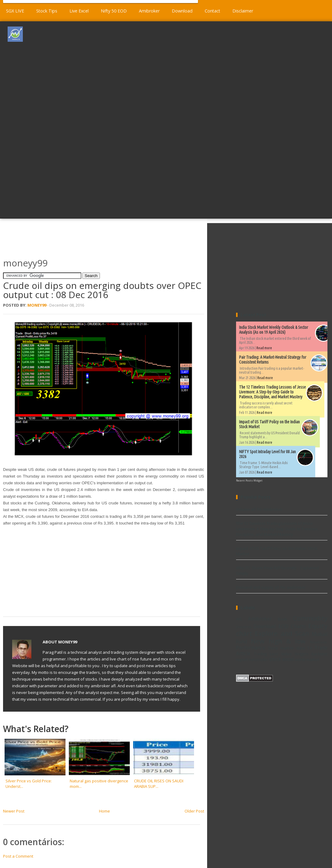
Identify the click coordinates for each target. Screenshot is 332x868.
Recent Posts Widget (249, 480)
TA (310, 648)
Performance (251, 648)
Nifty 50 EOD (114, 11)
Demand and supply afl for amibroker (271, 587)
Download (182, 11)
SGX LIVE (15, 11)
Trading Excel (266, 654)
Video (286, 654)
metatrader (258, 660)
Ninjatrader (319, 642)
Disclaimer (243, 11)
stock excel (281, 659)
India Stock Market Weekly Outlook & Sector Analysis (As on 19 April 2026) (274, 330)
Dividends (244, 627)
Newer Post (14, 811)
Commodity (310, 618)
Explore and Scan (282, 633)
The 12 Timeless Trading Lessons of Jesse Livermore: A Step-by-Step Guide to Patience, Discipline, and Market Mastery (272, 392)
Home (104, 811)
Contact (212, 11)
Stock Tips (47, 11)
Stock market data (286, 648)
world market (307, 660)
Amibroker (149, 11)
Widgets (302, 654)
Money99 (37, 305)
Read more (264, 348)
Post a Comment (18, 856)
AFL (239, 619)
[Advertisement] (184, 119)
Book (283, 619)
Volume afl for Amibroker (259, 509)
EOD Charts (292, 626)
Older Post (194, 811)
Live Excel (79, 11)
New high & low (278, 641)
